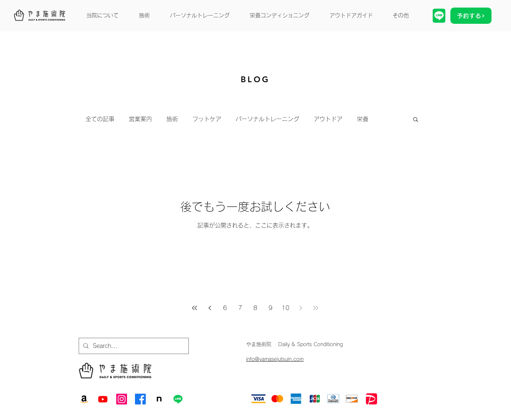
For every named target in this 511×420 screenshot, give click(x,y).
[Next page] (301, 308)
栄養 (363, 119)
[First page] (195, 308)
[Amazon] (84, 399)
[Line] (178, 399)
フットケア (207, 119)
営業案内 (140, 119)
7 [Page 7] (240, 308)
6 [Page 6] (225, 308)
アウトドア (328, 119)
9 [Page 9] (270, 308)
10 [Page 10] (285, 308)
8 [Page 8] (255, 308)
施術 (172, 119)
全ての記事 (100, 119)
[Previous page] (210, 308)
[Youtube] (103, 399)
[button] (416, 120)
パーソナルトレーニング (267, 119)
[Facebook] (140, 399)
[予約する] (471, 16)
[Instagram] (122, 399)
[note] (159, 399)
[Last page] (316, 308)
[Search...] (133, 346)
